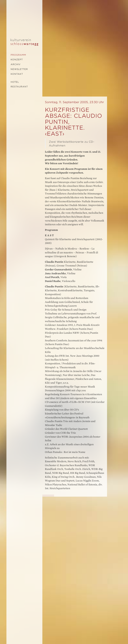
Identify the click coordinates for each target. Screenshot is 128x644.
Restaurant (19, 87)
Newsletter (19, 69)
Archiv (16, 64)
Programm (18, 55)
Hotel (15, 82)
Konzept (17, 60)
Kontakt (17, 74)
